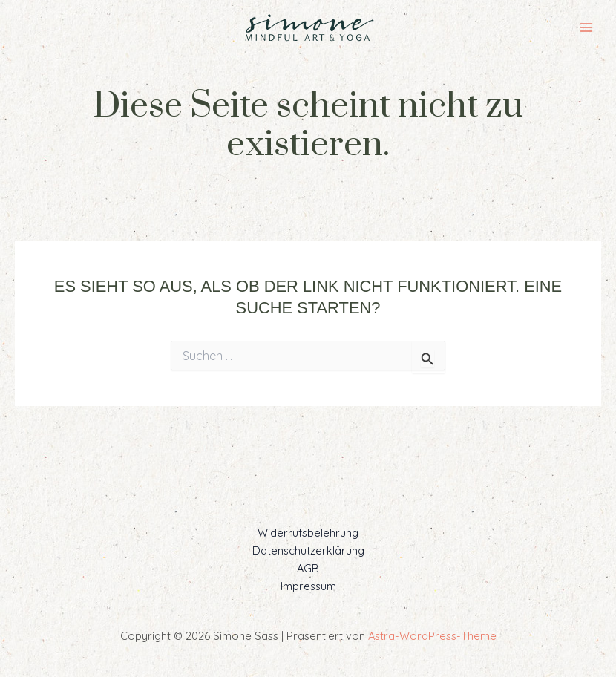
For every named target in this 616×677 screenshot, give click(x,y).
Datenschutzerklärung (308, 550)
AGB (308, 568)
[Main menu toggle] (586, 27)
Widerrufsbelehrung (308, 533)
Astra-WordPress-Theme (432, 636)
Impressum (308, 586)
